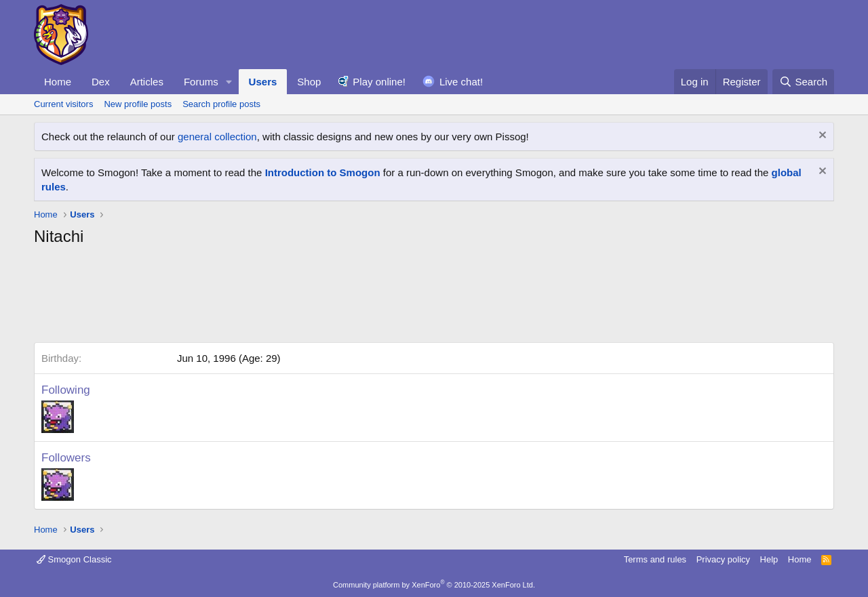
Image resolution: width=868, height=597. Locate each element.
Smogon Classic (74, 559)
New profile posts (138, 104)
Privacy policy (723, 559)
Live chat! (461, 82)
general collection (217, 137)
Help (769, 559)
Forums (201, 82)
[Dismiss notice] (821, 137)
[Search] (803, 82)
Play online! (379, 82)
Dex (101, 82)
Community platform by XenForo (434, 585)
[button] (229, 82)
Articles (147, 82)
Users (263, 82)
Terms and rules (655, 559)
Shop (309, 82)
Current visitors (63, 104)
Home (58, 82)
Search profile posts (221, 104)
